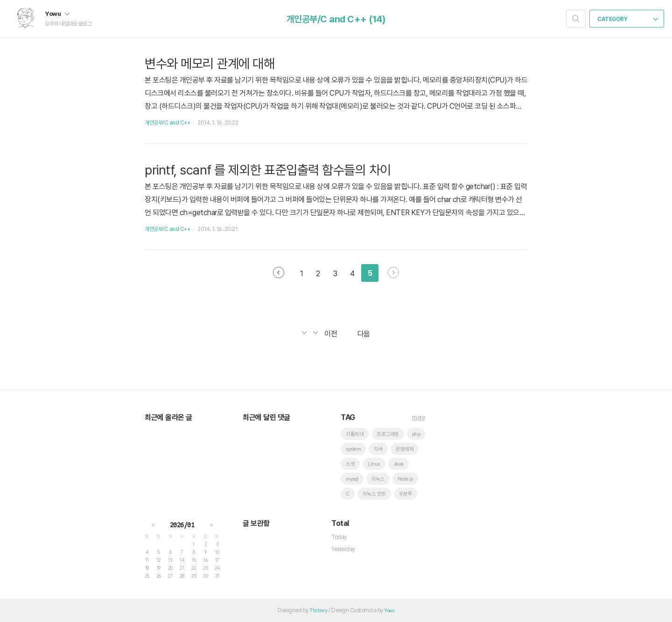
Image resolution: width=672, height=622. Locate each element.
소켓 (350, 464)
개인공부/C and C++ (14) (336, 19)
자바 (378, 449)
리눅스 (378, 479)
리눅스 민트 (374, 494)
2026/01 (182, 525)
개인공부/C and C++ (167, 123)
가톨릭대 (355, 434)
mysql (352, 479)
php (416, 434)
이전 (279, 273)
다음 (393, 273)
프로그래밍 (388, 434)
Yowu (57, 14)
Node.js (405, 479)
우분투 (406, 494)
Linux (374, 464)
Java (399, 464)
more (418, 418)
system (353, 449)
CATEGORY (628, 19)
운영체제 (405, 449)
